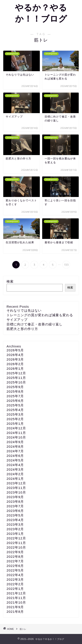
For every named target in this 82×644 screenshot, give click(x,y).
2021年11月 (16, 598)
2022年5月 (15, 570)
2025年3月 (15, 414)
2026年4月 (15, 355)
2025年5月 (15, 405)
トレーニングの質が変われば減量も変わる (40, 315)
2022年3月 (15, 579)
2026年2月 (15, 364)
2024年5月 (15, 460)
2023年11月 (16, 488)
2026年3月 (15, 359)
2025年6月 (15, 401)
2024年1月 (15, 479)
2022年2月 (15, 584)
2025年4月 (15, 410)
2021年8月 (15, 612)
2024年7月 (15, 451)
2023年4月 (15, 520)
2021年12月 (16, 593)
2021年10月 (16, 602)
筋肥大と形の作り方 (22, 329)
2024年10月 (16, 437)
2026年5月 (15, 350)
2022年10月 (16, 547)
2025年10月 (16, 382)
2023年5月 (15, 515)
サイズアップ (17, 320)
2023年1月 (15, 534)
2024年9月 (15, 442)
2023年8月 (15, 502)
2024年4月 (15, 465)
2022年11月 (16, 543)
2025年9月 (15, 387)
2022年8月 (15, 557)
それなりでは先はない (24, 310)
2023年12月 (16, 483)
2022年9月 (15, 552)
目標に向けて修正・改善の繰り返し (35, 324)
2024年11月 (16, 433)
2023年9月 (15, 497)
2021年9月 (15, 607)
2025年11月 (16, 378)
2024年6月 (15, 456)
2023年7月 (15, 506)
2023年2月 (15, 529)
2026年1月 (15, 369)
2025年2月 (15, 419)
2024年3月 (15, 469)
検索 (10, 281)
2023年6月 (15, 511)
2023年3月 (15, 524)
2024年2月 (15, 474)
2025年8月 (15, 391)
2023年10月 (16, 492)
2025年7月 (15, 396)
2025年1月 (15, 424)
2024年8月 (15, 446)
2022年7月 (15, 561)
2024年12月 (16, 428)
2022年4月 (15, 575)
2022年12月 (16, 538)
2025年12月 (16, 373)
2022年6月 (15, 566)
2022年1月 (15, 589)
